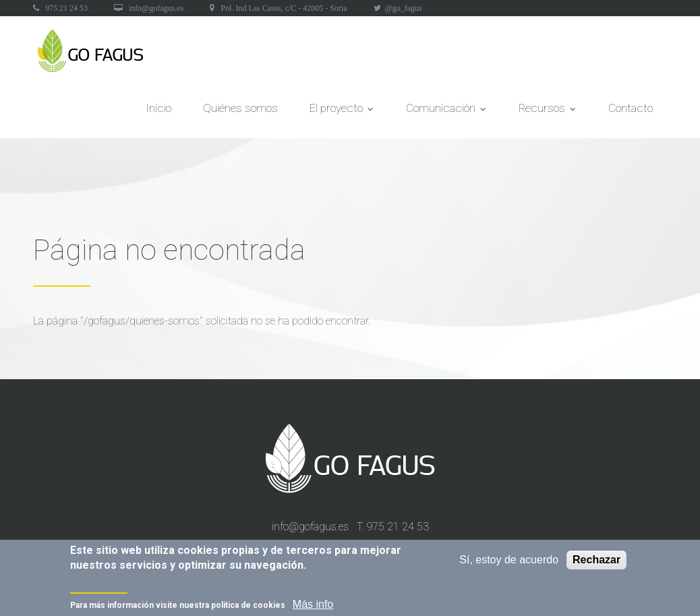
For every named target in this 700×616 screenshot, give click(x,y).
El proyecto (342, 112)
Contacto (631, 108)
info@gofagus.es (156, 8)
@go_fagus (404, 8)
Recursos (548, 112)
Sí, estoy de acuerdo (509, 562)
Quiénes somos (240, 108)
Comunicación (446, 112)
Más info (313, 606)
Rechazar (596, 562)
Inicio (158, 108)
